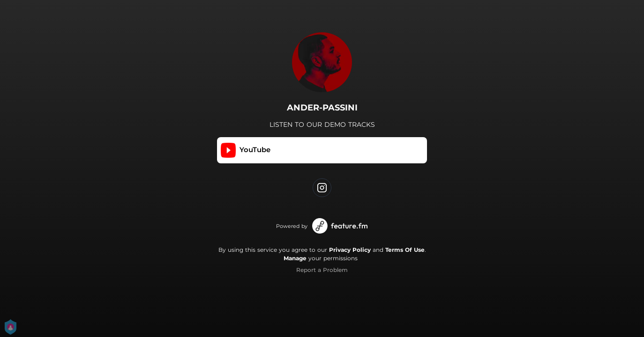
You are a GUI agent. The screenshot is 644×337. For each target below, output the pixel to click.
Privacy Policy (350, 250)
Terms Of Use (405, 250)
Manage (295, 258)
